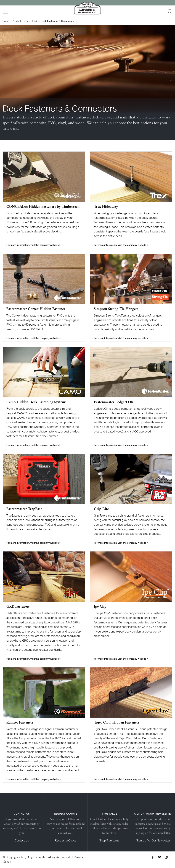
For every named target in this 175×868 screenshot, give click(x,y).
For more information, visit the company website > (34, 245)
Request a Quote (66, 840)
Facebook (153, 857)
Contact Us (22, 840)
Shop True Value (109, 840)
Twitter (160, 857)
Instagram (166, 857)
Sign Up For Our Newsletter (153, 840)
